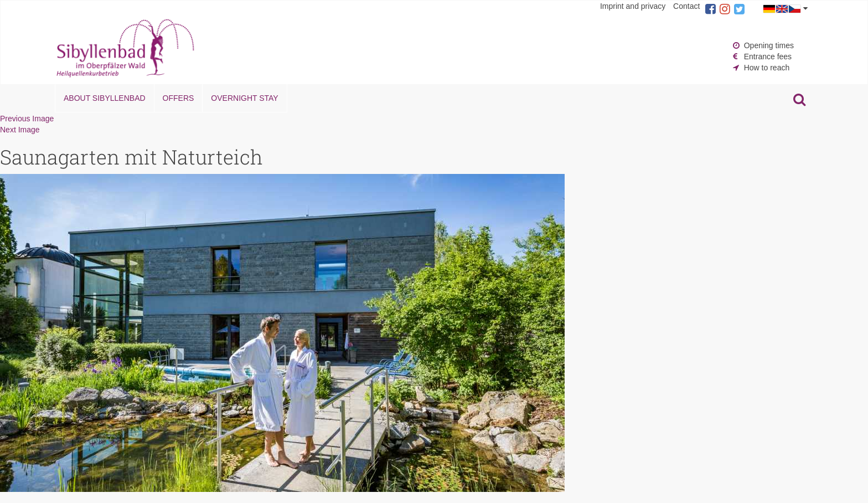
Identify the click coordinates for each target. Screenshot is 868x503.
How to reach (767, 68)
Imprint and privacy (633, 6)
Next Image (20, 130)
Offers (179, 98)
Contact (686, 6)
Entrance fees (768, 57)
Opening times (769, 45)
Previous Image (27, 119)
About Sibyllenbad (105, 98)
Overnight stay (244, 98)
